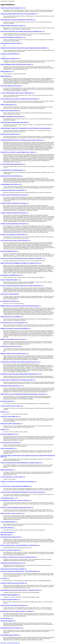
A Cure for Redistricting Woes (8, 522)
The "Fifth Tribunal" (6, 618)
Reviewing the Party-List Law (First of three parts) (12, 323)
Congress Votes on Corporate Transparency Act (12, 8)
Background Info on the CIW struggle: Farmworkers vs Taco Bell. (16, 611)
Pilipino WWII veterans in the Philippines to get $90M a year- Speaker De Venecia (20, 263)
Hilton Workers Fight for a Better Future (10, 424)
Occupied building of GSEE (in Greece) (10, 184)
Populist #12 (3, 429)
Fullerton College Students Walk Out (9, 111)
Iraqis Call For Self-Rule (6, 528)
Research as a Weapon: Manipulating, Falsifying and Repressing (16, 507)
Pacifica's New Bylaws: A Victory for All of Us (11, 513)
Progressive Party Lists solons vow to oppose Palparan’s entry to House (17, 152)
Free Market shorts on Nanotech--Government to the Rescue (15, 500)
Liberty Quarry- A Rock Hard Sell (9, 294)
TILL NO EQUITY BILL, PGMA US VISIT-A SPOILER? (14, 240)
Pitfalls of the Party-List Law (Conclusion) (10, 317)
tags (24, 8)
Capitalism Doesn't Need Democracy (9, 58)
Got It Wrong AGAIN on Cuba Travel (9, 442)
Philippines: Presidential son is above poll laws (11, 116)
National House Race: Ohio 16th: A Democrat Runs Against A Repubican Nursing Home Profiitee (23, 48)
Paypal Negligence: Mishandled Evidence (10, 275)
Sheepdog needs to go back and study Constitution (12, 569)
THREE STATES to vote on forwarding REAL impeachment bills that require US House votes (23, 394)
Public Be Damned (5, 76)
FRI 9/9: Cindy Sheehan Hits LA (8, 434)
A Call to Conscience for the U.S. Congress (10, 406)
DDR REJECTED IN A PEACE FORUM (10, 176)
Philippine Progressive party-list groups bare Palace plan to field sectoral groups (19, 306)
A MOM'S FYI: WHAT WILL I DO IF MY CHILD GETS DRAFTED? (17, 482)
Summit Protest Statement (7, 621)
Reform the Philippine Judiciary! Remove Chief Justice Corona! (16, 64)
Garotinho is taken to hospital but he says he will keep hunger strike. (17, 380)
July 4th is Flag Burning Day (7, 448)
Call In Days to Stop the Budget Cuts (9, 416)
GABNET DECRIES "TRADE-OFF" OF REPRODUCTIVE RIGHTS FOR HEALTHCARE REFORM (25, 128)
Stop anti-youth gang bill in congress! (9, 280)
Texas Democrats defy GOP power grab (10, 537)
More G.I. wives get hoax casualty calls (10, 550)
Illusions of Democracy (6, 71)
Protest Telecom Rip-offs (6, 401)
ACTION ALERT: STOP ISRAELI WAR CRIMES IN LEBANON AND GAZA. (19, 362)
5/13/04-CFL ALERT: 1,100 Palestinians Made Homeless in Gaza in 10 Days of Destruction (22, 492)
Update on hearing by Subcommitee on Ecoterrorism (13, 605)
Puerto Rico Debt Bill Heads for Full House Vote (12, 37)
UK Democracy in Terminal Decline (9, 54)
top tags (13, 643)
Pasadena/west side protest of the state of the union (12, 583)
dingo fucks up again (5, 535)
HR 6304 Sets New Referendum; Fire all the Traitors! (13, 234)
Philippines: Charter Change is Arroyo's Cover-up (12, 339)
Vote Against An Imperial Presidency (9, 599)
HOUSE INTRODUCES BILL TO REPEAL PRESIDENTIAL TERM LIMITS (19, 545)
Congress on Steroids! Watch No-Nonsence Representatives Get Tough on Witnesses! (20, 463)
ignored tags (3, 643)
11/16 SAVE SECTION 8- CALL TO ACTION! (12, 477)
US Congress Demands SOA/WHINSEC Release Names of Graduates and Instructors (21, 286)
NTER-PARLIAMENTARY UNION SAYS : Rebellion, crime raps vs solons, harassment (21, 140)
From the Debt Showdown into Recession (10, 86)
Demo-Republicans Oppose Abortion (9, 635)
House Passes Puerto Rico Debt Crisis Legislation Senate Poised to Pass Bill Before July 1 (21, 31)
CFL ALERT (4, 578)
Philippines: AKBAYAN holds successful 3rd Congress (13, 354)
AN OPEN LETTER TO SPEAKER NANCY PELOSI (13, 195)
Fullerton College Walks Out (7, 105)
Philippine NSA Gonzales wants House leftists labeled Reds (14, 328)
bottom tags (17, 643)
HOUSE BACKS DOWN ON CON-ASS (10, 346)
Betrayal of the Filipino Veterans (8, 251)
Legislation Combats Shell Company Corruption (12, 26)
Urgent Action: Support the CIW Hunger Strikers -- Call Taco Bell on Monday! (19, 571)
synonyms (8, 643)
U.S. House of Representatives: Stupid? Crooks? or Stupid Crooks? (16, 93)
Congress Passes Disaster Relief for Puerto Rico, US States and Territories (18, 14)
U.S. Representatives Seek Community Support (12, 164)
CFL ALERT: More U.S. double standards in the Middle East (15, 486)
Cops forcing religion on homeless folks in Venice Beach (13, 122)
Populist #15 (3, 412)
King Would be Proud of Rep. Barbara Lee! (11, 386)
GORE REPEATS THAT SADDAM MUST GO (12, 563)
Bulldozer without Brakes (7, 470)
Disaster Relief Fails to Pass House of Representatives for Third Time (17, 20)
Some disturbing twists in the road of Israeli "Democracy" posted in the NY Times (20, 590)
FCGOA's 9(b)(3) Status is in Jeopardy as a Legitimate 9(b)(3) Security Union (19, 99)
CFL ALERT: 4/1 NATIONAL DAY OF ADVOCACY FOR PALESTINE (17, 557)
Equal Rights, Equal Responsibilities (9, 595)
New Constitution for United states (9, 301)
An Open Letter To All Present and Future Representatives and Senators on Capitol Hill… (22, 258)
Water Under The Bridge (6, 532)
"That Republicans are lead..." (8, 498)
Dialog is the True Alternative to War (9, 134)
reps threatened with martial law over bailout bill (12, 190)
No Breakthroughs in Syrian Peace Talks (10, 43)
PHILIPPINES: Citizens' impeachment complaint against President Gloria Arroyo (20, 374)
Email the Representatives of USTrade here (11, 628)
